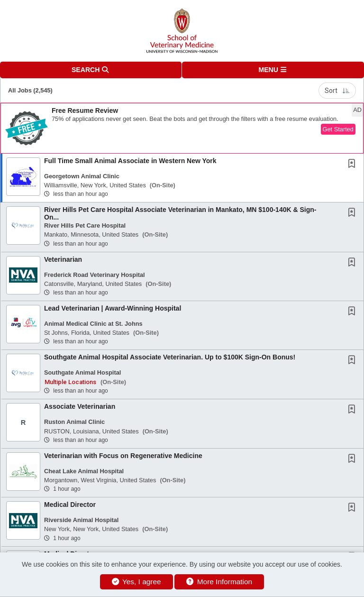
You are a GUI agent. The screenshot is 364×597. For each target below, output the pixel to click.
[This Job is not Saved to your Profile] (354, 165)
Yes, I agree (136, 582)
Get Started (338, 129)
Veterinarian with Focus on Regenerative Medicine (123, 456)
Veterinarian (63, 259)
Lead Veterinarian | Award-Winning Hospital (113, 308)
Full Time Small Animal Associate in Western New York (130, 161)
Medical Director (70, 505)
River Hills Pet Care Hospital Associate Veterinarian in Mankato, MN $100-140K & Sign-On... (180, 213)
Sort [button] (337, 91)
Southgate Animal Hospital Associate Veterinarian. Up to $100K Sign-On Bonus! (170, 357)
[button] (273, 70)
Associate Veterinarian (80, 406)
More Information (219, 582)
